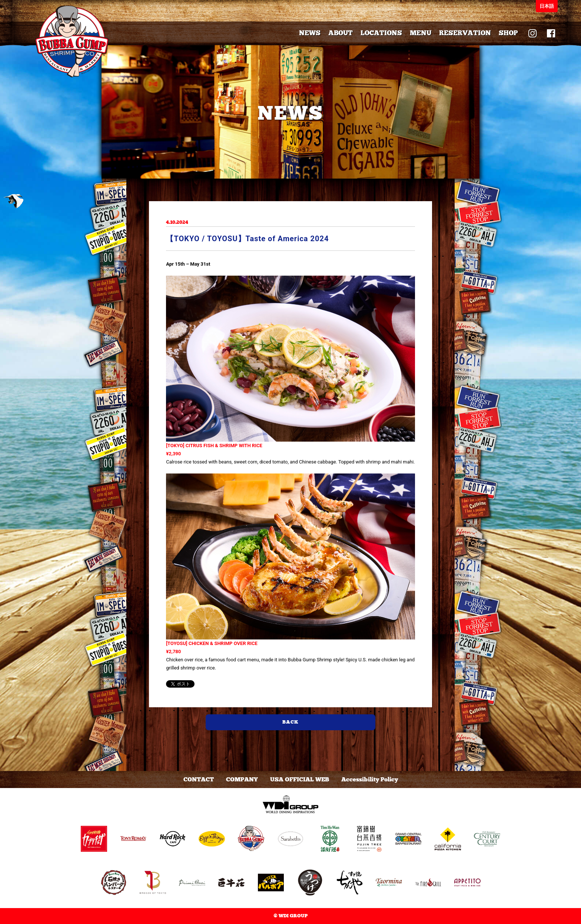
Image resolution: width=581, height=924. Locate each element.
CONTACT (199, 780)
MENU (421, 33)
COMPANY (242, 780)
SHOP (508, 33)
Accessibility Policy (370, 780)
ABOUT (341, 33)
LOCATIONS (381, 33)
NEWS (310, 33)
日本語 (547, 6)
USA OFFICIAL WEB (300, 780)
